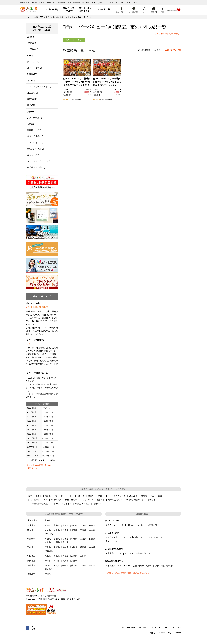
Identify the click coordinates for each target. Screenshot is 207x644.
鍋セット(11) (33, 155)
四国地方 (67, 99)
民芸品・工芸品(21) (36, 167)
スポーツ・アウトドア (62, 504)
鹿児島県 (49, 569)
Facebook (28, 628)
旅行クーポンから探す (69, 9)
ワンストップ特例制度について (139, 553)
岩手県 (57, 525)
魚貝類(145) (33, 49)
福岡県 (48, 565)
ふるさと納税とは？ (115, 525)
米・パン (65, 496)
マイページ (145, 10)
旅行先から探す (52, 9)
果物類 (39, 496)
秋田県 (74, 525)
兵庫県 (83, 547)
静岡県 (57, 542)
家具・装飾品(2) (35, 118)
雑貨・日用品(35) (35, 136)
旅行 (30, 496)
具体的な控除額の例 (164, 566)
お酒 (100, 496)
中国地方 (31, 556)
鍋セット (152, 500)
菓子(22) (31, 105)
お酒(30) (31, 80)
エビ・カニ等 (78, 496)
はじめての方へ (120, 10)
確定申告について (114, 553)
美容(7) (31, 124)
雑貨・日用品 (71, 500)
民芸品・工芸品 (82, 504)
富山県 (57, 539)
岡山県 (65, 556)
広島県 (74, 556)
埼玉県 (74, 530)
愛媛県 (65, 561)
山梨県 (83, 539)
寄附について (112, 541)
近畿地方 (31, 547)
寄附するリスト (154, 10)
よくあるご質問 (134, 10)
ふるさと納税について (116, 537)
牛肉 (73, 17)
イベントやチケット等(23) (39, 87)
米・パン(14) (33, 62)
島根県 (57, 556)
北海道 (48, 520)
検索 (162, 10)
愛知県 (65, 542)
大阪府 (74, 547)
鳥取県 (48, 556)
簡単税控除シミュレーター (118, 566)
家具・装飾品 (34, 500)
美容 (46, 500)
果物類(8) (32, 43)
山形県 (83, 525)
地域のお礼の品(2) (36, 149)
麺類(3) (31, 112)
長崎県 (65, 565)
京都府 (65, 547)
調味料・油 (56, 500)
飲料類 (144, 496)
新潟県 (48, 539)
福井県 (74, 539)
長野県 (92, 539)
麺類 (160, 496)
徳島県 (48, 561)
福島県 (92, 525)
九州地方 (31, 565)
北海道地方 (32, 520)
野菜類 (91, 496)
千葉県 (83, 530)
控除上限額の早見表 (142, 566)
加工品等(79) (33, 93)
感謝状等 (100, 500)
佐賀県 (57, 565)
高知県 (74, 99)
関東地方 (31, 530)
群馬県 (65, 530)
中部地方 (31, 539)
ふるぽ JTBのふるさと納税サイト (29, 10)
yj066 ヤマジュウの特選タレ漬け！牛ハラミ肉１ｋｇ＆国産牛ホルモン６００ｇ (107, 82)
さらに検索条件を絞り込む (167, 34)
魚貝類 (48, 496)
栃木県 (57, 530)
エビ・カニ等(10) (35, 68)
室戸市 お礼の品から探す (55, 17)
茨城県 (48, 530)
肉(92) (30, 55)
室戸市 (128, 27)
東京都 (92, 530)
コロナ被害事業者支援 (38, 504)
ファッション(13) (35, 143)
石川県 (65, 539)
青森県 (48, 525)
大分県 (83, 565)
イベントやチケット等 (115, 496)
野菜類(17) (32, 74)
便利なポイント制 (135, 525)
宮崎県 (92, 565)
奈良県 (92, 547)
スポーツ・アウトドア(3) (39, 161)
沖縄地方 (31, 574)
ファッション (87, 500)
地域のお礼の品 (115, 500)
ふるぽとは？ (153, 525)
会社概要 (142, 628)
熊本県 (74, 565)
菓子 (153, 496)
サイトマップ (176, 628)
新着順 (157, 50)
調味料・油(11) (34, 130)
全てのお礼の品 (103, 9)
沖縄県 (48, 574)
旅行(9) (31, 37)
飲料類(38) (32, 99)
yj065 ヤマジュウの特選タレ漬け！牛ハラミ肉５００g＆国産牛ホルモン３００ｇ (77, 82)
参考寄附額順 (144, 50)
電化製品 (97, 504)
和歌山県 (49, 551)
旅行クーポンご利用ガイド (85, 9)
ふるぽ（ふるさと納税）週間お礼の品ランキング (127, 573)
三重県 (48, 547)
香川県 (57, 561)
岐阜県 (48, 542)
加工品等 (133, 496)
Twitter (34, 628)
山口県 (83, 556)
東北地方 (31, 525)
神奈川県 (49, 534)
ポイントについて (157, 537)
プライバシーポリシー (158, 628)
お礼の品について (137, 537)
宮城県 (65, 525)
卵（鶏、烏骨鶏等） (135, 500)
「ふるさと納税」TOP (34, 17)
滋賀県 (57, 547)
